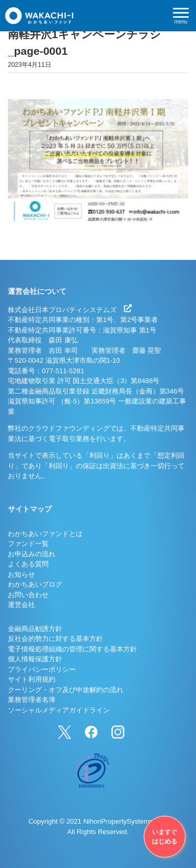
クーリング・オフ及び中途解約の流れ (66, 690)
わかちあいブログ (35, 584)
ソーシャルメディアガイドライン (59, 710)
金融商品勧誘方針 (35, 629)
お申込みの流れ (32, 554)
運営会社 (21, 605)
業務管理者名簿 (32, 700)
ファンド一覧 (28, 544)
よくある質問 (28, 564)
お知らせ (21, 574)
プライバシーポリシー (42, 669)
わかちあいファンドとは (45, 534)
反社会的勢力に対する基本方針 (55, 639)
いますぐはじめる (165, 837)
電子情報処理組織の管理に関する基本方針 (72, 649)
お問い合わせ (28, 595)
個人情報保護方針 (35, 659)
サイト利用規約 (32, 679)
